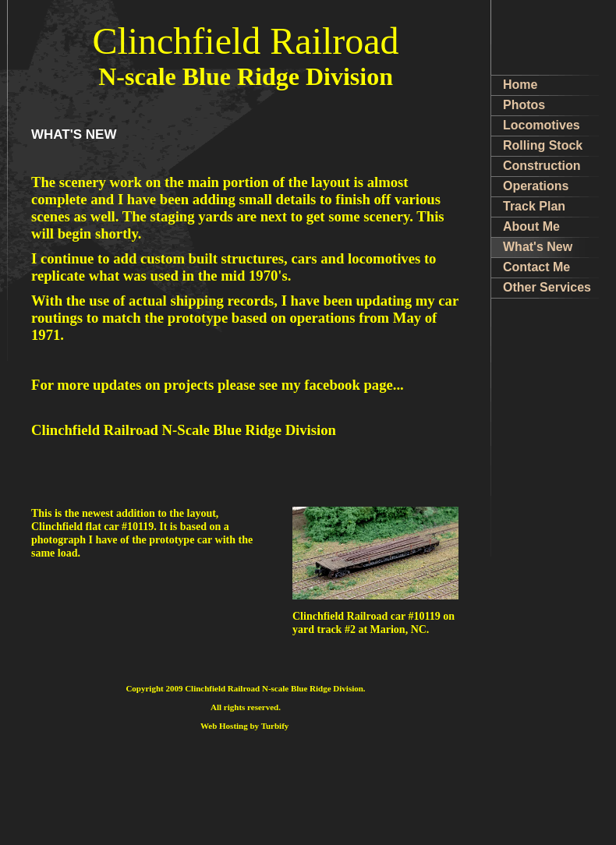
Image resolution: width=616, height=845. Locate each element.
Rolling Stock (543, 145)
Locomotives (542, 125)
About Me (531, 226)
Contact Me (536, 267)
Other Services (547, 287)
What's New (538, 247)
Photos (524, 105)
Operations (536, 186)
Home (520, 85)
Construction (542, 166)
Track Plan (534, 206)
